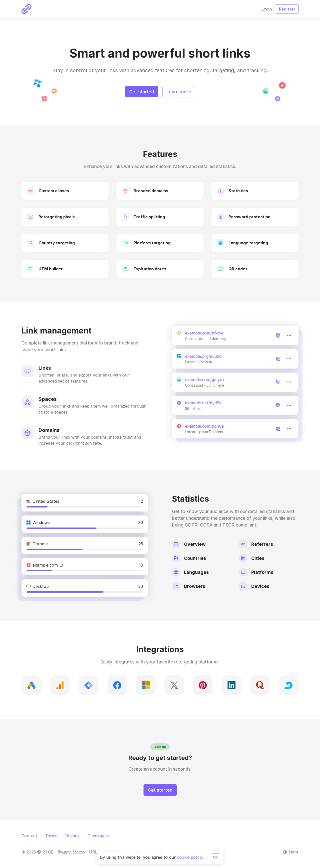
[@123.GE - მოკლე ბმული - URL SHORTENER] (26, 9)
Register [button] (287, 9)
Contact (29, 836)
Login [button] (267, 9)
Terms (51, 836)
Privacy (72, 836)
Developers (98, 836)
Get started (142, 92)
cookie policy (189, 857)
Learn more (179, 92)
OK (215, 857)
